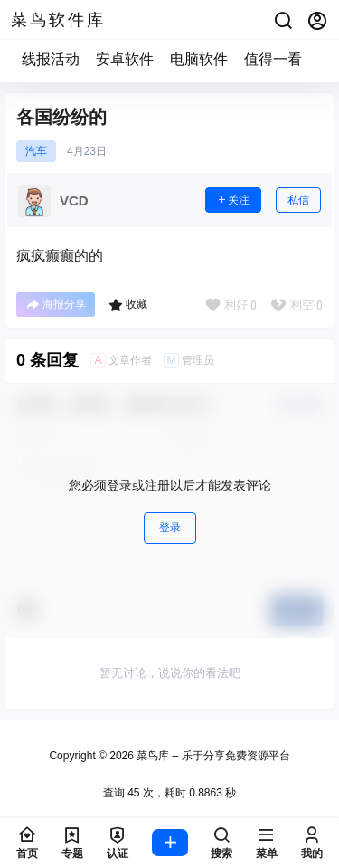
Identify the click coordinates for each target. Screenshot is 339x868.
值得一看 (273, 59)
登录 (170, 528)
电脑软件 (199, 59)
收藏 (128, 305)
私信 (298, 200)
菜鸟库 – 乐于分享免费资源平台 (212, 756)
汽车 (36, 151)
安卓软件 (125, 59)
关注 (233, 200)
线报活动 (51, 59)
